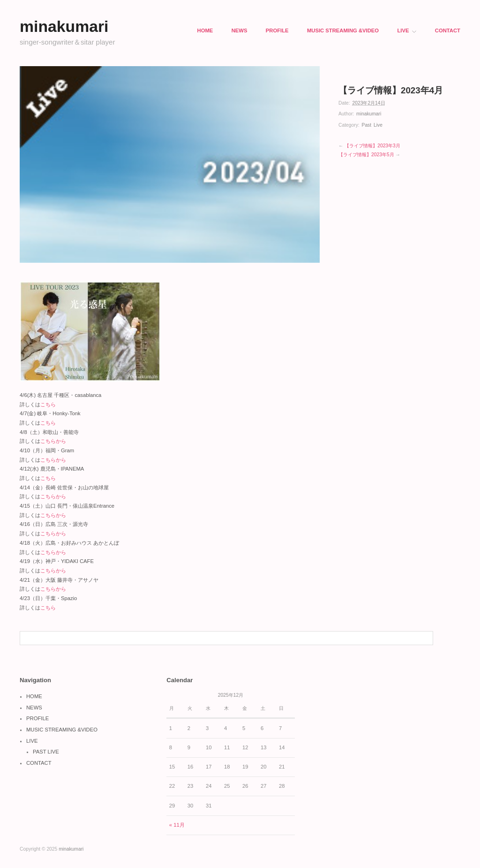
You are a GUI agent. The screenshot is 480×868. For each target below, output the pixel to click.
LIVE (407, 31)
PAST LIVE (46, 752)
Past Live (372, 125)
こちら (48, 404)
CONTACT (448, 31)
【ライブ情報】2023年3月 (372, 146)
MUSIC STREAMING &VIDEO (343, 31)
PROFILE (277, 31)
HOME (205, 31)
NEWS (240, 31)
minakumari (369, 114)
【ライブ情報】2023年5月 (366, 155)
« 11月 (177, 825)
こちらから (53, 441)
